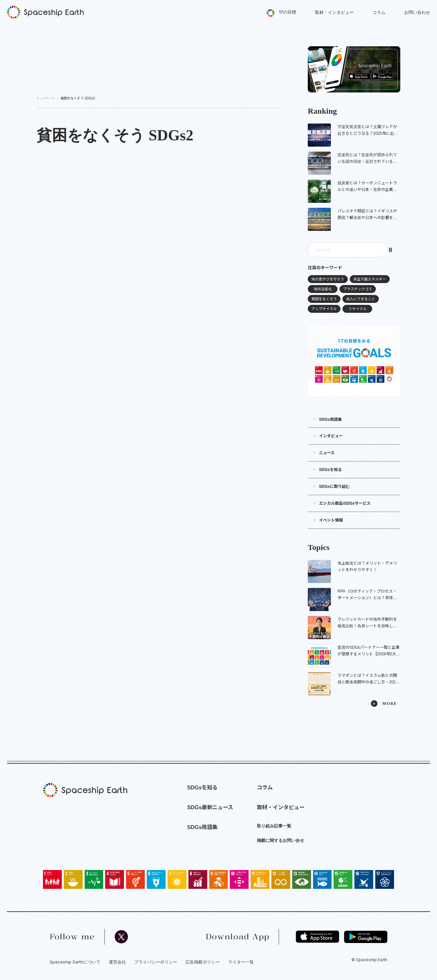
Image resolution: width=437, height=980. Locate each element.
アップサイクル (324, 309)
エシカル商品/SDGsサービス (345, 503)
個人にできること (361, 299)
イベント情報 (331, 520)
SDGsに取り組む (334, 487)
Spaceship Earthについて (75, 962)
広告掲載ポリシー (203, 962)
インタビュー (331, 436)
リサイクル (358, 309)
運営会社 (117, 962)
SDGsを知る (330, 470)
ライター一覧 (241, 962)
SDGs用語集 (330, 419)
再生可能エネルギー (370, 279)
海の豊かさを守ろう (328, 279)
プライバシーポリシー (156, 962)
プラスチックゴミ (358, 289)
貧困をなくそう (324, 299)
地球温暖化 (323, 289)
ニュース (327, 453)
